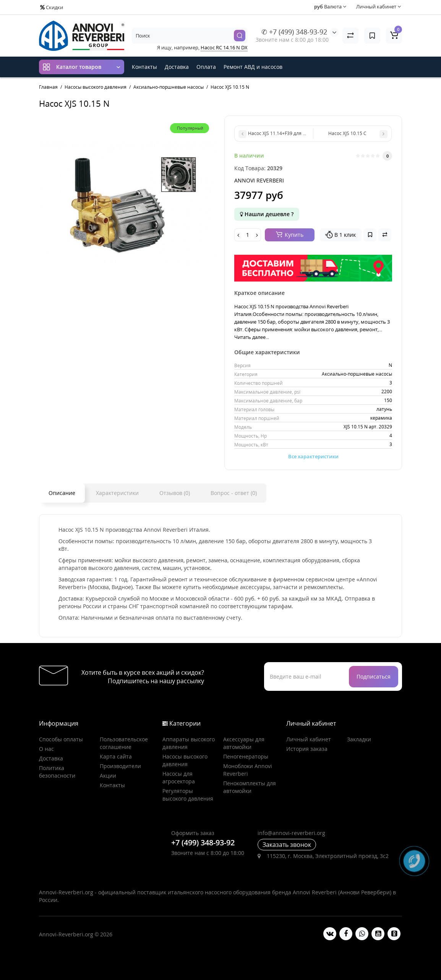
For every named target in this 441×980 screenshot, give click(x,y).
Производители (120, 766)
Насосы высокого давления (185, 760)
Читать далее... (252, 337)
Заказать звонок (287, 845)
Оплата (206, 67)
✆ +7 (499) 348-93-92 (294, 32)
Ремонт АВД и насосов (253, 67)
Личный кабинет (309, 739)
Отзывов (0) (175, 493)
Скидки (52, 7)
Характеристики (117, 493)
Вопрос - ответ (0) (234, 493)
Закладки (359, 739)
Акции (108, 776)
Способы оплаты (61, 739)
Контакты (144, 67)
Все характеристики (313, 456)
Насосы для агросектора (179, 777)
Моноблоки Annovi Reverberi (248, 770)
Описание (62, 493)
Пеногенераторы (246, 756)
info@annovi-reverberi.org (291, 833)
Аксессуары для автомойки (244, 743)
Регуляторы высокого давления (188, 795)
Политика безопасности (57, 772)
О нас (46, 749)
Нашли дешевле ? (267, 214)
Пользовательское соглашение (124, 743)
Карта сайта (116, 756)
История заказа (307, 749)
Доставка (177, 67)
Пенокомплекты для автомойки (250, 787)
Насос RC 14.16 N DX (224, 47)
